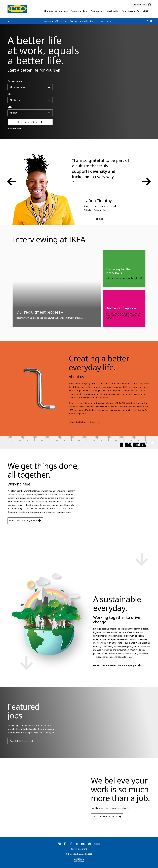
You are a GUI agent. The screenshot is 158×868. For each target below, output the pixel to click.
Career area (15, 81)
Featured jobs (97, 11)
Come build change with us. (85, 422)
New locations (113, 11)
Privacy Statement (79, 849)
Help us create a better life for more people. (117, 665)
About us (48, 11)
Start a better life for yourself (25, 520)
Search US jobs (144, 11)
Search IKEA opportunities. (107, 816)
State (11, 94)
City (10, 107)
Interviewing (129, 11)
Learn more (105, 21)
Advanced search (15, 128)
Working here (62, 11)
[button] (9, 21)
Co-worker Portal (142, 5)
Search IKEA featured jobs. (25, 741)
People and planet (79, 11)
